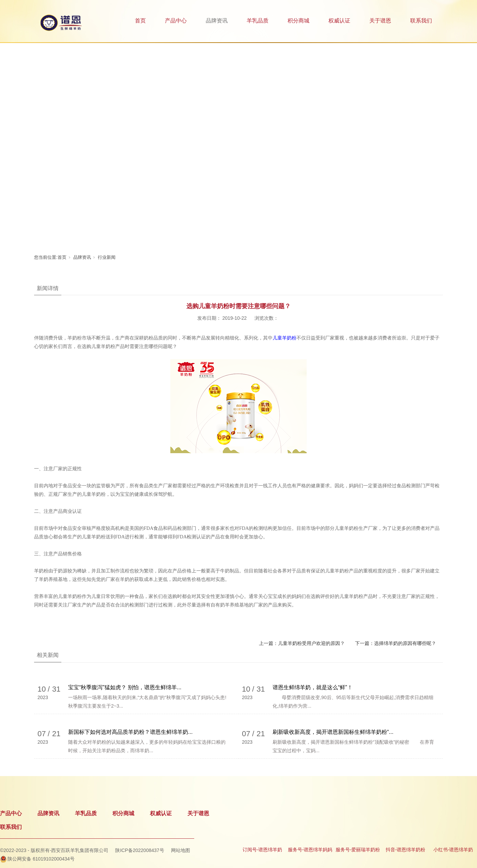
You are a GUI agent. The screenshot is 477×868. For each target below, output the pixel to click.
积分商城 (298, 21)
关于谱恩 (380, 21)
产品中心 (176, 21)
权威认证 (339, 21)
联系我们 (421, 21)
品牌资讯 (217, 21)
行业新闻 (107, 257)
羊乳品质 (258, 21)
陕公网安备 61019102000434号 (41, 859)
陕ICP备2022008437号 (140, 850)
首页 (140, 21)
